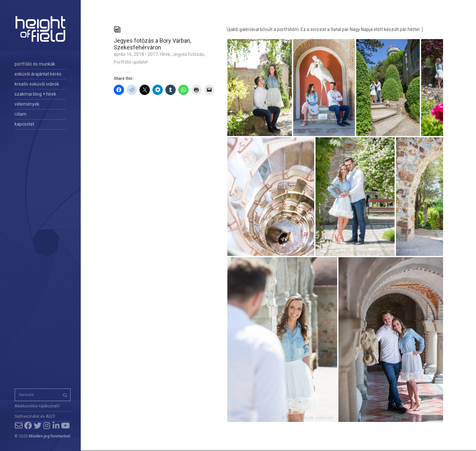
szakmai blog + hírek (35, 94)
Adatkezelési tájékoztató (37, 406)
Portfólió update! (131, 62)
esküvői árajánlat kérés (38, 74)
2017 (153, 54)
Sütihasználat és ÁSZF (35, 416)
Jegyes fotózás (188, 54)
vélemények (27, 104)
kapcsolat (24, 124)
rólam (21, 114)
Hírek (165, 54)
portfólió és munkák (35, 64)
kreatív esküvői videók (37, 84)
